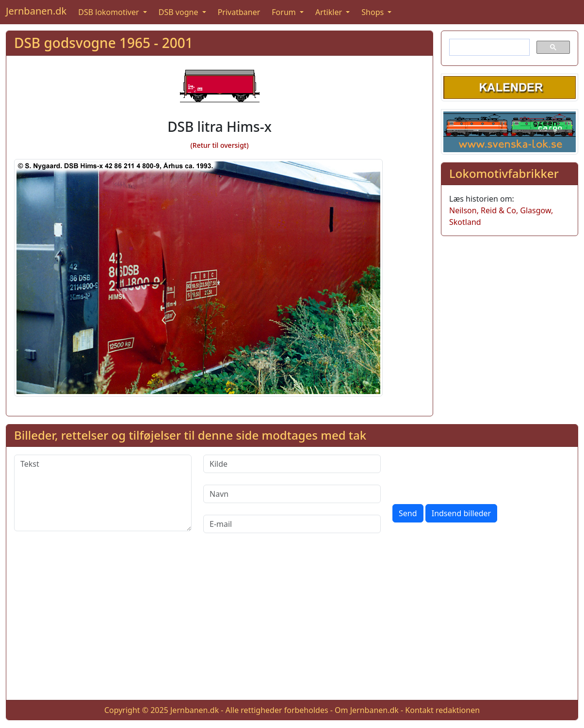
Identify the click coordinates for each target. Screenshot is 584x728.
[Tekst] (103, 493)
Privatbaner (239, 12)
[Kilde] (292, 464)
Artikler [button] (330, 12)
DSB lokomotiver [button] (110, 12)
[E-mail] (292, 524)
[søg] (488, 47)
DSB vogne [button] (179, 12)
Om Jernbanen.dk (367, 710)
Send (408, 513)
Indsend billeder (461, 513)
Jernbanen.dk (36, 11)
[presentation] (466, 474)
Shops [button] (373, 12)
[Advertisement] (292, 624)
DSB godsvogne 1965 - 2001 (104, 43)
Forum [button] (285, 12)
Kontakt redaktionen (442, 710)
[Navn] (292, 494)
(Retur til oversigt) (219, 145)
